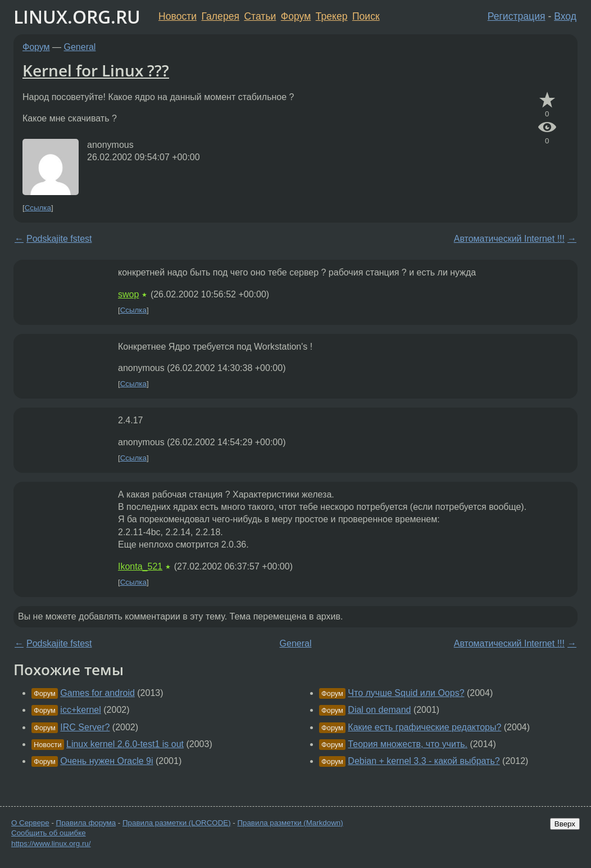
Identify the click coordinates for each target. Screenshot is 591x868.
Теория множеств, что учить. (408, 744)
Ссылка (38, 208)
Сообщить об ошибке (49, 833)
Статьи (260, 16)
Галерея (221, 16)
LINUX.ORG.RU (77, 17)
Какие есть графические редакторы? (424, 727)
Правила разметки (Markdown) (290, 823)
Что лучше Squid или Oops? (406, 693)
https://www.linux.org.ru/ (51, 844)
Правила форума (86, 823)
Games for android (97, 693)
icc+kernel (80, 710)
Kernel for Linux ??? (96, 70)
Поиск (366, 16)
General (80, 47)
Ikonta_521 (140, 566)
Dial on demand (379, 710)
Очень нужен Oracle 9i (106, 761)
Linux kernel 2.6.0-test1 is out (125, 744)
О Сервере (30, 823)
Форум (296, 16)
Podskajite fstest (59, 239)
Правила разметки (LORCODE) (177, 823)
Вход (565, 16)
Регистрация (517, 16)
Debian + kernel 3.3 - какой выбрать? (424, 761)
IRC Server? (85, 727)
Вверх (565, 824)
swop (128, 294)
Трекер (332, 16)
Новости (178, 16)
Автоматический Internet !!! (509, 239)
